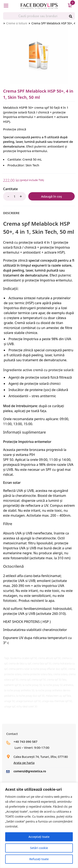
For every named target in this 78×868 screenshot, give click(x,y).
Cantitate (10, 189)
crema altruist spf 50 (49, 658)
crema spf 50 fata (57, 680)
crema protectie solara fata (37, 674)
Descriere (11, 213)
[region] (39, 825)
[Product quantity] (15, 196)
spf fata (67, 696)
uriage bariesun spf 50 (28, 701)
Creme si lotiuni (17, 23)
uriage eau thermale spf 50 (57, 701)
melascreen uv (54, 696)
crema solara (60, 674)
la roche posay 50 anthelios (58, 685)
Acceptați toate (39, 837)
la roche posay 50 (32, 685)
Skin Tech (32, 165)
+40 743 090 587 (25, 742)
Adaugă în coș (51, 196)
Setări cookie (39, 848)
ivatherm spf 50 (13, 685)
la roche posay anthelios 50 (19, 690)
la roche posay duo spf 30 (30, 696)
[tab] (11, 213)
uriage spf (10, 706)
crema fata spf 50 (42, 664)
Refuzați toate (39, 859)
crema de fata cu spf (20, 664)
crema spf (25, 680)
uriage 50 (9, 701)
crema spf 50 (39, 680)
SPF (48, 470)
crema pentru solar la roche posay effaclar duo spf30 (38, 669)
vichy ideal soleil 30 (27, 706)
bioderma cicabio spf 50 (24, 658)
